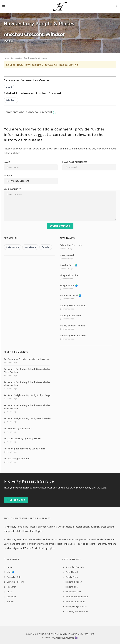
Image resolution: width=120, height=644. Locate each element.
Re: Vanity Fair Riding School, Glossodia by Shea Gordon (27, 371)
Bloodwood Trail (73, 592)
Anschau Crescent (39, 58)
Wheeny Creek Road (71, 315)
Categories (17, 58)
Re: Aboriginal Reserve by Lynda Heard (25, 449)
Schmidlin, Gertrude (71, 245)
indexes (11, 602)
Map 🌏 (10, 572)
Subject (8, 176)
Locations (30, 247)
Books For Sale (14, 577)
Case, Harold (67, 255)
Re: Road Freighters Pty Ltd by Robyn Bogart (28, 395)
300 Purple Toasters (64, 638)
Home (7, 58)
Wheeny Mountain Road (73, 306)
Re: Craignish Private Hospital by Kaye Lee (27, 359)
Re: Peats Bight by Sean (17, 459)
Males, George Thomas (73, 326)
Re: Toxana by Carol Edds (18, 429)
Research (11, 587)
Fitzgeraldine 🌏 (69, 285)
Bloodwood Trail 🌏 (71, 295)
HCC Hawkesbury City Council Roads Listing (48, 65)
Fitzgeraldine (72, 587)
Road (26, 58)
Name (7, 162)
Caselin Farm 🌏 (69, 265)
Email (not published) (75, 162)
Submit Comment (60, 226)
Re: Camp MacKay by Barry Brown (22, 438)
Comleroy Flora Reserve (73, 336)
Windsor (11, 100)
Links (9, 592)
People (46, 247)
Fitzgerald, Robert (70, 275)
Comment (11, 597)
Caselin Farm (72, 577)
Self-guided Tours (15, 582)
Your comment (12, 189)
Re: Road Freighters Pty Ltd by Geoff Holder (27, 418)
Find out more (16, 500)
